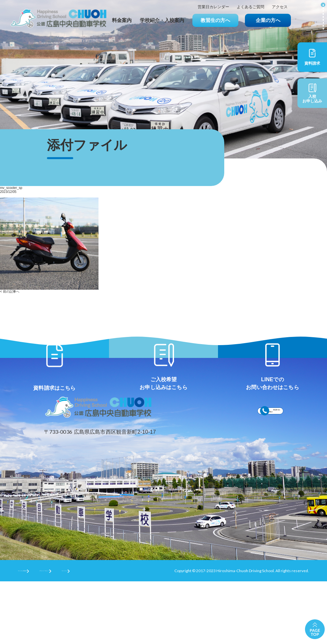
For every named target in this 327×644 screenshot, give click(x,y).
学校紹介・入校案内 (162, 20)
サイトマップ (140, 633)
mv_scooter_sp (11, 188)
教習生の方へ (215, 20)
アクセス (280, 7)
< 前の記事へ (10, 291)
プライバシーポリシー (91, 633)
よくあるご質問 (251, 7)
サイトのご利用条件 (36, 633)
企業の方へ (268, 20)
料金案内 (122, 20)
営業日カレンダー (213, 7)
